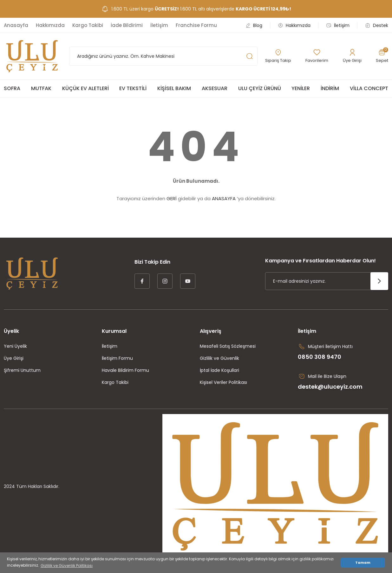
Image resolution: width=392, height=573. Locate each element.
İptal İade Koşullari (219, 370)
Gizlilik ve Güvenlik (219, 358)
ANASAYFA (224, 198)
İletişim (110, 346)
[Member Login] (352, 56)
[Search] (163, 56)
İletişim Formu (117, 358)
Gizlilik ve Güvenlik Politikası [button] (67, 566)
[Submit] (379, 281)
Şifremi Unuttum (22, 370)
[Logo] (32, 56)
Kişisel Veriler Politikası (223, 382)
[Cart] (382, 56)
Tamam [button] (363, 563)
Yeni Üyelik (15, 346)
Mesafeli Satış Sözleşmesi (228, 346)
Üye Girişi (14, 358)
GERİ (172, 198)
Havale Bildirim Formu (125, 370)
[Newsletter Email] (327, 281)
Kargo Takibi (115, 382)
